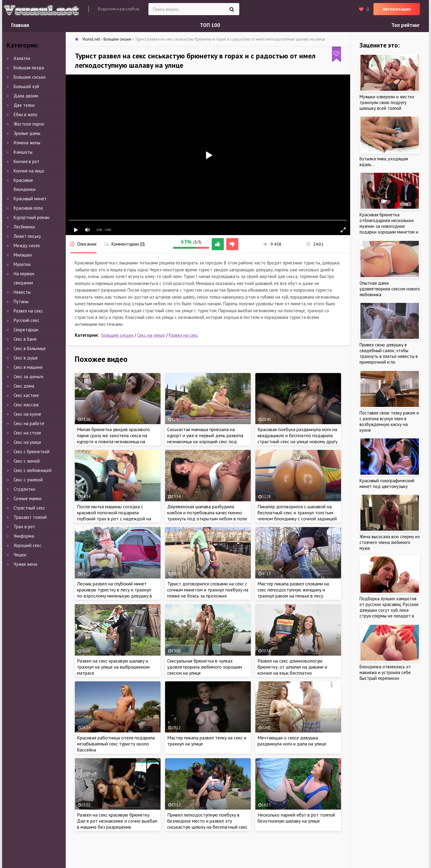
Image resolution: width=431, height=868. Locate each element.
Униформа (24, 536)
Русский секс (27, 320)
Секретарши (26, 330)
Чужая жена (25, 564)
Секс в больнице (30, 348)
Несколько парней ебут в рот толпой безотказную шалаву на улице (296, 818)
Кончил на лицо (29, 171)
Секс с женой (27, 461)
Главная (20, 25)
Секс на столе (27, 433)
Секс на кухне (27, 414)
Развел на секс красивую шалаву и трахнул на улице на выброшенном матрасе (113, 667)
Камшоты (23, 152)
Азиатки (22, 58)
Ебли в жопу (25, 115)
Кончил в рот (27, 161)
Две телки (24, 105)
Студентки (24, 489)
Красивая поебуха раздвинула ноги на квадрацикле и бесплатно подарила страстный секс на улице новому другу (297, 435)
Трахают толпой (30, 517)
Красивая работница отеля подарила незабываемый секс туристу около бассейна (116, 744)
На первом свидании (24, 278)
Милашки (23, 255)
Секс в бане (25, 339)
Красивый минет (30, 199)
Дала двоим (26, 96)
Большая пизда (29, 68)
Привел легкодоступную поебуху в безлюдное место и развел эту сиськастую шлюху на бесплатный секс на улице (207, 824)
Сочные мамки (28, 498)
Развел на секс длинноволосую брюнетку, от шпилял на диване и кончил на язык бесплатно (292, 667)
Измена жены (27, 143)
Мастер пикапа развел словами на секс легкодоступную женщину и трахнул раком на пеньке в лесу (293, 590)
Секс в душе (26, 358)
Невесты (22, 292)
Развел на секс (183, 335)
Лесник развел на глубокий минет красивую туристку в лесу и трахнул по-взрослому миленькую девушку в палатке (114, 593)
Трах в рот (24, 527)
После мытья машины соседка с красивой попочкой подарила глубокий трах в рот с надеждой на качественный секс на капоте (114, 516)
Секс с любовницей (33, 470)
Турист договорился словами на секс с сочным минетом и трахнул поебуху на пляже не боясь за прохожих (208, 590)
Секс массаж (26, 405)
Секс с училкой (28, 480)
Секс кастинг (26, 395)
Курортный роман (31, 217)
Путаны (21, 301)
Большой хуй (26, 86)
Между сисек (27, 246)
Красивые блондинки (25, 185)
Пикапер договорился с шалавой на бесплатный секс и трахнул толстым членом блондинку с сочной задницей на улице (297, 516)
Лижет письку (27, 236)
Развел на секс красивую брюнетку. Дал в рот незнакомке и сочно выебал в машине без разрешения (117, 821)
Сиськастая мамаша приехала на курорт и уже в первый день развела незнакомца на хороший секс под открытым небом (205, 438)
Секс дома (24, 386)
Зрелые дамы (27, 133)
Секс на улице (151, 335)
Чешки (20, 555)
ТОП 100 (210, 25)
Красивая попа (28, 208)
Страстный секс (29, 508)
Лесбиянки (24, 227)
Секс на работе (29, 423)
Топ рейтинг (406, 25)
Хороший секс (28, 545)
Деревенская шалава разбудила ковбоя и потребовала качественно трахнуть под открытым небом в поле (207, 513)
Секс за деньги (28, 377)
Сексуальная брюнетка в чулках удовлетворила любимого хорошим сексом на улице (205, 667)
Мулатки (22, 264)
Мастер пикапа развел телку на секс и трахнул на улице (207, 741)
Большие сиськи (117, 335)
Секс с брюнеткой (31, 452)
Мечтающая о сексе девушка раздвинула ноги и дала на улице (292, 741)
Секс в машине (28, 367)
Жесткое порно (29, 124)
